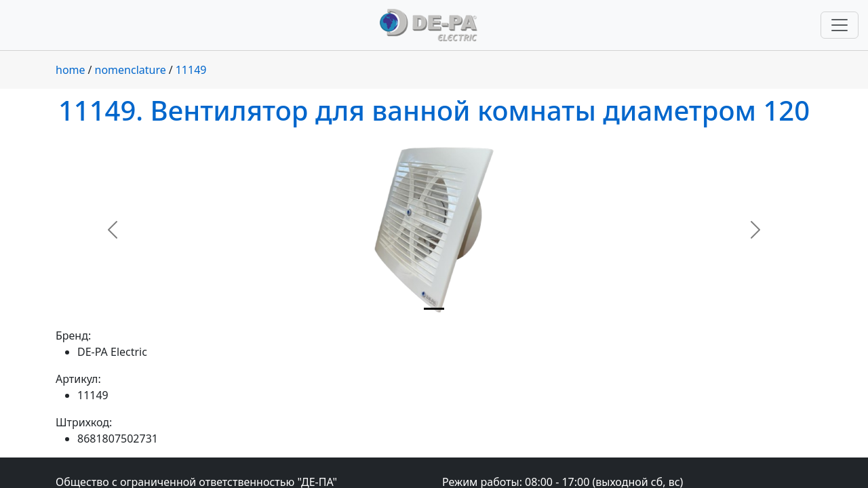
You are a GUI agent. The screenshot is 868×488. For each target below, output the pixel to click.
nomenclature (131, 70)
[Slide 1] (434, 309)
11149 (191, 70)
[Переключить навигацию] (840, 25)
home (71, 70)
